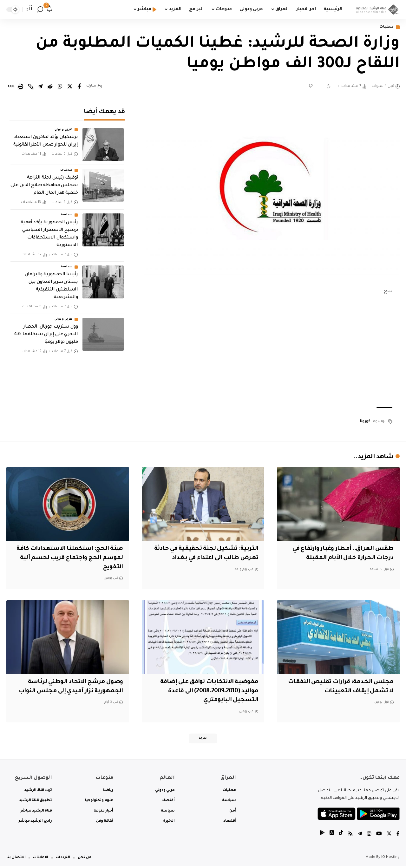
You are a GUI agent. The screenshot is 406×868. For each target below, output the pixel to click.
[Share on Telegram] (40, 87)
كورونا (365, 422)
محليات (386, 27)
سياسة (67, 211)
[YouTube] (379, 836)
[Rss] (350, 836)
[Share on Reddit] (50, 87)
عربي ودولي (63, 126)
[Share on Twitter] (70, 87)
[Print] (21, 87)
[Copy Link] (30, 87)
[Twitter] (389, 836)
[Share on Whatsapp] (60, 87)
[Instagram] (369, 836)
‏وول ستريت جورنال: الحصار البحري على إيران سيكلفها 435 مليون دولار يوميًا (46, 330)
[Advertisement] (272, 352)
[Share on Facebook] (80, 87)
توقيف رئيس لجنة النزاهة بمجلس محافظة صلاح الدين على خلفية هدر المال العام (44, 181)
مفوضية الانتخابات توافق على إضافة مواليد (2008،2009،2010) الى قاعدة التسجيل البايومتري (207, 692)
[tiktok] (341, 836)
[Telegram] (360, 836)
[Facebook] (398, 836)
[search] (40, 10)
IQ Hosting (390, 859)
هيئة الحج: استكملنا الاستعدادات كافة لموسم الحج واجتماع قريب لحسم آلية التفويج (69, 559)
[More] (11, 87)
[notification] (49, 10)
